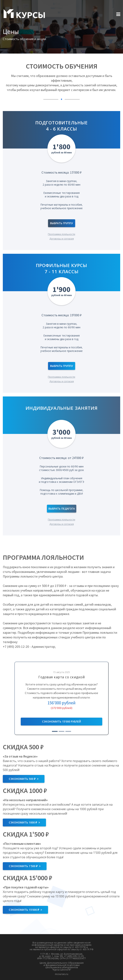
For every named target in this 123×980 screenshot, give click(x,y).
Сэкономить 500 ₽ (24, 779)
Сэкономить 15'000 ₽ (25, 910)
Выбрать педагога (62, 509)
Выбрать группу (62, 223)
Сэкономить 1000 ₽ (24, 822)
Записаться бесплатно (62, 722)
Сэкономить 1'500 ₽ (25, 866)
